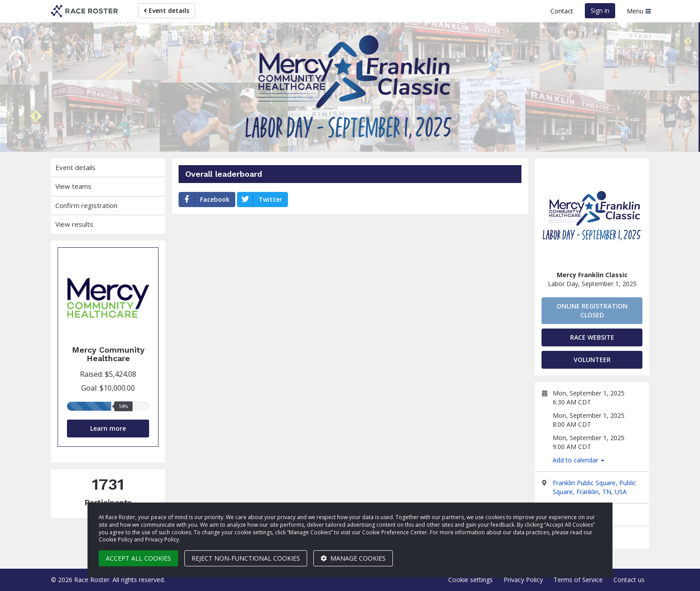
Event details (167, 10)
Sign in (600, 10)
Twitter (260, 200)
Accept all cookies (138, 558)
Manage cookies (353, 558)
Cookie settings (471, 580)
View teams (73, 186)
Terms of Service (578, 580)
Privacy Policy (523, 580)
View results (74, 224)
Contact (562, 11)
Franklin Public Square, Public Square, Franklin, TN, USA (594, 487)
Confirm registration (86, 205)
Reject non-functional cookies (246, 558)
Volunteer (592, 360)
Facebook (204, 200)
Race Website (592, 337)
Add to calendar (579, 460)
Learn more (108, 428)
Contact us (629, 580)
